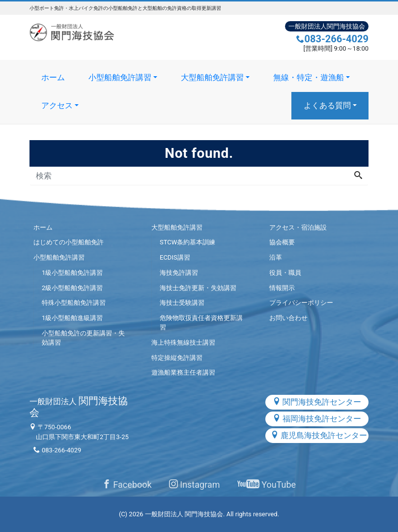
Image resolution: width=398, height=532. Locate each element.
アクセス (57, 105)
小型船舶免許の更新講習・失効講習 (83, 338)
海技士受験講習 (182, 303)
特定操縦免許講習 (177, 358)
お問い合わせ (288, 318)
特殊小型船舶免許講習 (74, 303)
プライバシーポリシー (301, 303)
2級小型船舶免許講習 (72, 288)
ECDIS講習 (175, 257)
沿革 (276, 257)
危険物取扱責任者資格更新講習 (201, 323)
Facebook (127, 485)
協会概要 (282, 242)
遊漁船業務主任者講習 (183, 372)
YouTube (267, 485)
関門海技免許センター (317, 402)
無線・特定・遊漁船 (309, 77)
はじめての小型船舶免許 (69, 242)
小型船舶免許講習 (120, 77)
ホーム (53, 77)
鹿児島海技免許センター (319, 435)
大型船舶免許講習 (212, 77)
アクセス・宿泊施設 (298, 227)
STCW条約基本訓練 (187, 242)
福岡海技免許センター (317, 419)
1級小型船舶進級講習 (72, 318)
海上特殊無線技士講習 (183, 342)
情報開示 (282, 288)
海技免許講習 (179, 273)
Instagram (195, 485)
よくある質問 (327, 105)
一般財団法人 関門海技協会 (184, 514)
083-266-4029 (332, 39)
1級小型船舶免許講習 (72, 273)
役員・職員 (285, 273)
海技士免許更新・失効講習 (198, 288)
